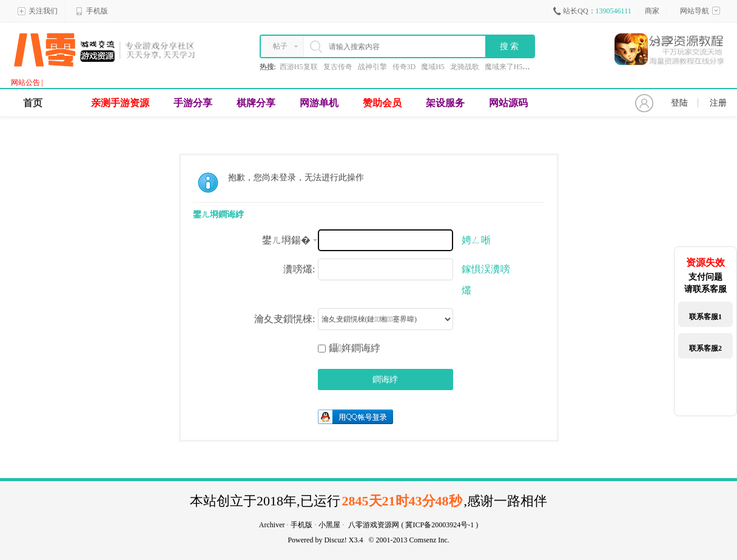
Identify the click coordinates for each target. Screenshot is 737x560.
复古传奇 (338, 67)
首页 (33, 103)
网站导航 (700, 11)
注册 (718, 103)
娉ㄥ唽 (476, 240)
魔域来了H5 (504, 67)
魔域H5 (433, 67)
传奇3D (404, 67)
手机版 (92, 11)
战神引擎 (372, 67)
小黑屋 (329, 525)
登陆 (679, 103)
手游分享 (193, 103)
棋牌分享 (256, 103)
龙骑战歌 (465, 67)
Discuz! (335, 540)
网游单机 (319, 103)
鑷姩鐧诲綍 (349, 348)
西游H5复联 (299, 67)
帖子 (280, 46)
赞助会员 (382, 103)
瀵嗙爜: (299, 269)
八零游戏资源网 (374, 525)
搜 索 (510, 46)
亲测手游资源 (120, 103)
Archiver (272, 525)
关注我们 (38, 11)
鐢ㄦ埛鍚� (286, 240)
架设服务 (445, 103)
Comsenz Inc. (429, 540)
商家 (652, 11)
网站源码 (508, 103)
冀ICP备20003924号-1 (439, 525)
